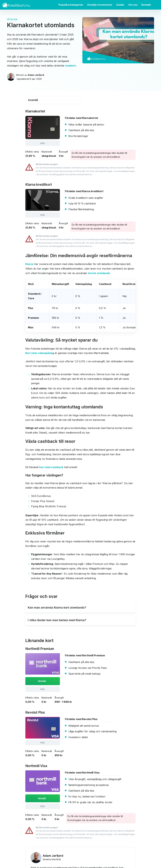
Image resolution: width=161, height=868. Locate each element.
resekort (70, 66)
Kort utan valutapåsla (39, 353)
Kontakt (146, 5)
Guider (120, 5)
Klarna (29, 264)
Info (43, 143)
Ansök (42, 681)
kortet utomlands (99, 273)
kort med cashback (51, 467)
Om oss (133, 5)
